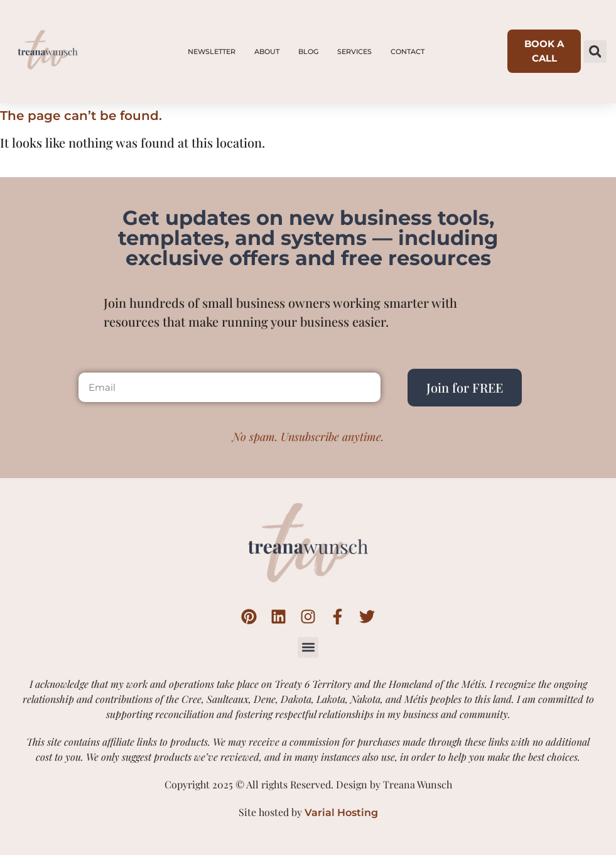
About (267, 52)
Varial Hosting (341, 813)
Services (354, 52)
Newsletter (212, 52)
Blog (308, 52)
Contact (408, 52)
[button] (595, 52)
